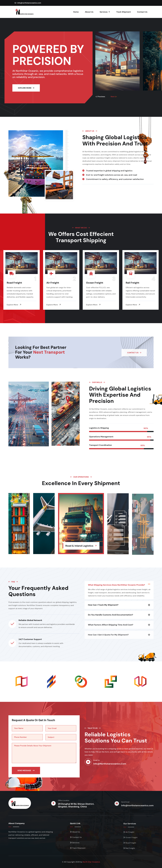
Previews (100, 97)
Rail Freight (133, 283)
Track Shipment (124, 12)
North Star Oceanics (91, 862)
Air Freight (53, 283)
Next (114, 97)
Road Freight (14, 283)
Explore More (14, 305)
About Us (89, 12)
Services (105, 12)
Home (76, 12)
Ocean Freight (95, 283)
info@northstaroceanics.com (28, 3)
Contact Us (142, 12)
